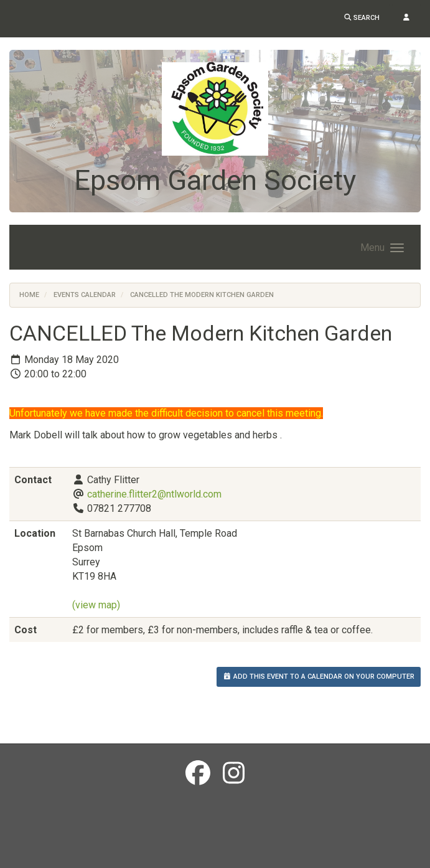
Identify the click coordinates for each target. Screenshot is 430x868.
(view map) (96, 605)
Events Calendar (85, 295)
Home (29, 295)
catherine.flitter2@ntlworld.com (154, 494)
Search (362, 18)
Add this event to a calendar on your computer (319, 677)
